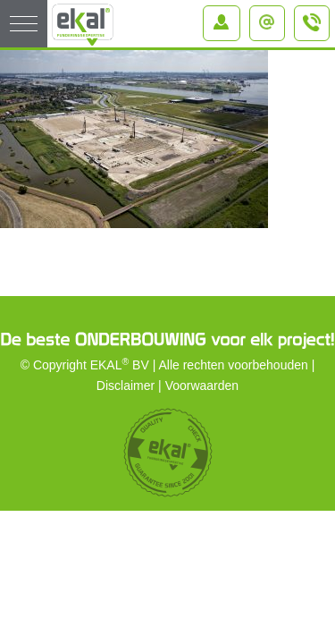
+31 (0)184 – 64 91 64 (313, 30)
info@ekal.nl (271, 17)
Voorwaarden (202, 386)
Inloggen (226, 17)
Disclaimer (126, 386)
